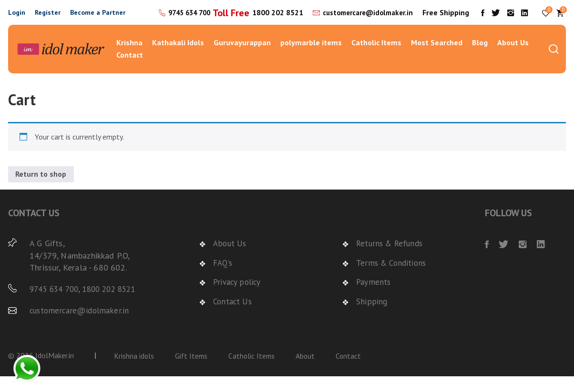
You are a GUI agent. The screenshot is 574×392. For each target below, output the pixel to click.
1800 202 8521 (271, 27)
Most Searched (437, 58)
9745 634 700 (232, 14)
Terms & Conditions (393, 278)
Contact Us (234, 317)
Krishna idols (134, 372)
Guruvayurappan (242, 58)
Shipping (371, 317)
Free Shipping (455, 20)
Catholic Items (376, 58)
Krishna (129, 58)
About (309, 372)
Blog (480, 58)
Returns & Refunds (391, 259)
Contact (130, 70)
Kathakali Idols (178, 58)
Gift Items (192, 372)
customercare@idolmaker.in (365, 26)
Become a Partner (98, 20)
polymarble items (311, 58)
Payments (374, 297)
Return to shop (41, 190)
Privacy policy (238, 297)
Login (17, 20)
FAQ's (224, 278)
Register (48, 20)
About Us (513, 58)
